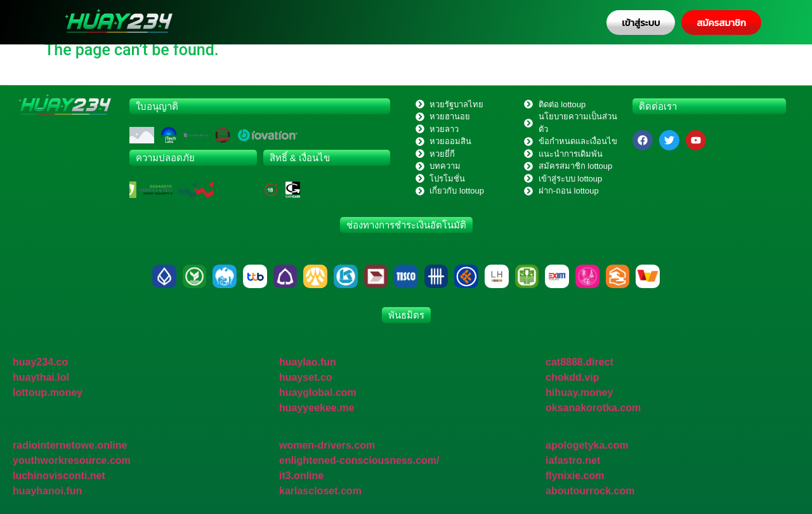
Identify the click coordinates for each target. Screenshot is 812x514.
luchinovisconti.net (59, 476)
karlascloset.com (320, 491)
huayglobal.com (318, 392)
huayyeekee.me (317, 408)
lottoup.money (48, 392)
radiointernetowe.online (70, 445)
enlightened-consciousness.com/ (359, 460)
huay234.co (40, 362)
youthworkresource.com (72, 460)
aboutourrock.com (590, 491)
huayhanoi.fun (47, 491)
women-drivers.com (327, 445)
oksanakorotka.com (593, 408)
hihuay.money (579, 392)
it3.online (301, 476)
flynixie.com (575, 476)
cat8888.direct (580, 362)
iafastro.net (573, 460)
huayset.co (306, 377)
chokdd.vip (572, 377)
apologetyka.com (587, 445)
